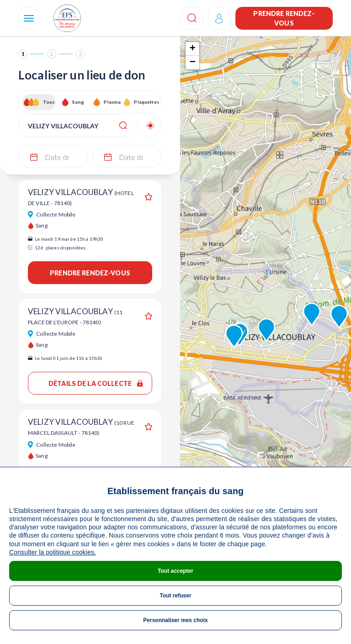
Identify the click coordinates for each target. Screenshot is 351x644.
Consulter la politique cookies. (53, 552)
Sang (78, 102)
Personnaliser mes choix (175, 620)
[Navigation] (29, 18)
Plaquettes (146, 102)
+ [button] (193, 49)
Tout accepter (175, 571)
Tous (49, 102)
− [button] (193, 63)
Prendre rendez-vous (284, 18)
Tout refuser (175, 596)
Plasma (112, 102)
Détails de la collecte (96, 383)
